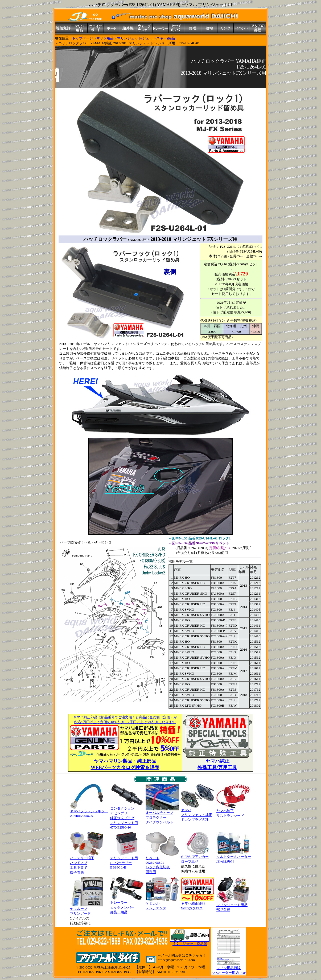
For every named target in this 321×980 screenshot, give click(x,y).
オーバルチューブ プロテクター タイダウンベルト (162, 816)
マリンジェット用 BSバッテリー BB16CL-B (127, 861)
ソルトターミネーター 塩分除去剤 (234, 857)
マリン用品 (105, 38)
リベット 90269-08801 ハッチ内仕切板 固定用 (162, 863)
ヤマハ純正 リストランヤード (233, 811)
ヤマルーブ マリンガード (87, 909)
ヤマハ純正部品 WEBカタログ (198, 904)
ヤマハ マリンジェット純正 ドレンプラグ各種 (198, 813)
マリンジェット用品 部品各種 (233, 906)
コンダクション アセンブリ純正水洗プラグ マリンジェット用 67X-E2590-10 (127, 816)
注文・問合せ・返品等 (190, 944)
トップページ (83, 38)
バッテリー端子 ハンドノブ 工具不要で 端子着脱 (87, 863)
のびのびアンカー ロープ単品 (198, 857)
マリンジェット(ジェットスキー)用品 (146, 38)
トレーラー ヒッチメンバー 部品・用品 (127, 906)
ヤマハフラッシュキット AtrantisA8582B (89, 812)
